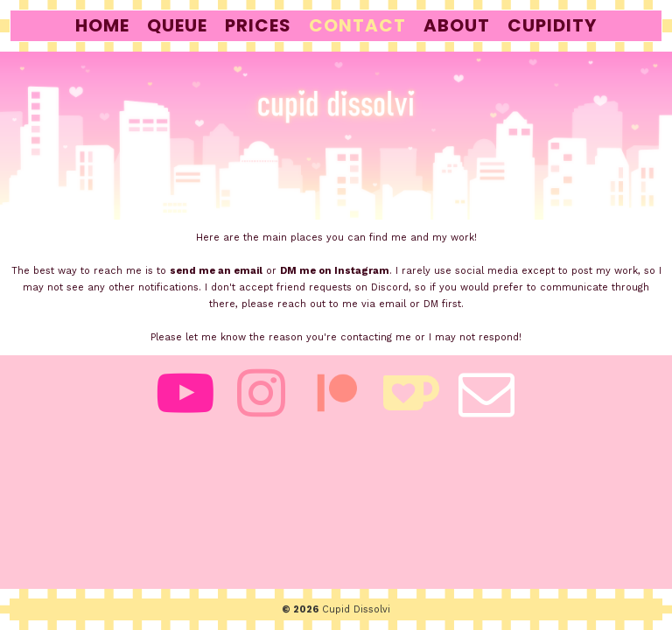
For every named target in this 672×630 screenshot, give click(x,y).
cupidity (552, 25)
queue (177, 25)
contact (357, 25)
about (457, 25)
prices (258, 25)
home (102, 25)
